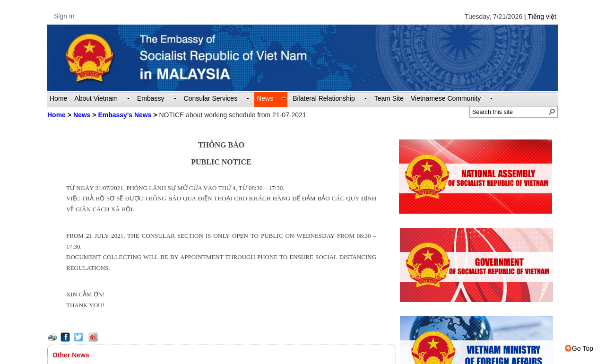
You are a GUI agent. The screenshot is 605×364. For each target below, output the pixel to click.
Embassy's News (125, 115)
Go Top (579, 348)
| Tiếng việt (540, 17)
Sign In (64, 16)
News (82, 115)
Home (56, 115)
